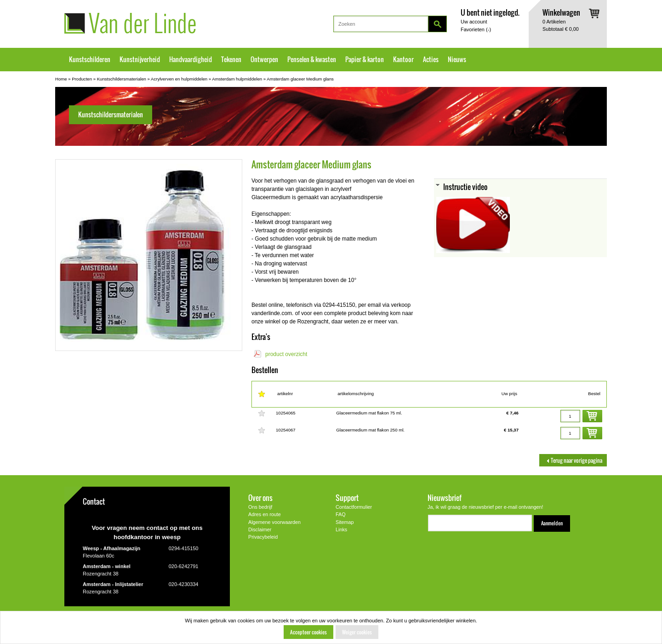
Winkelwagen (561, 12)
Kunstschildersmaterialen (122, 79)
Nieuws (457, 59)
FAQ (341, 514)
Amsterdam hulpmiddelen (237, 79)
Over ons (260, 497)
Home (61, 79)
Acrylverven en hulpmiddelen (179, 79)
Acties (431, 59)
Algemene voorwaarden (274, 522)
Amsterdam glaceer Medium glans (300, 79)
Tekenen (231, 59)
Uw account (474, 22)
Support (347, 497)
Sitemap (345, 522)
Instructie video (465, 187)
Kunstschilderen (90, 59)
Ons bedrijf (260, 507)
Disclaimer (260, 529)
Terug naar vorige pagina (573, 460)
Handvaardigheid (191, 59)
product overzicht (286, 354)
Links (341, 529)
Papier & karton (365, 59)
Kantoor (403, 59)
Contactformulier (354, 507)
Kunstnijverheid (140, 59)
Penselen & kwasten (312, 59)
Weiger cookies (357, 632)
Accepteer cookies (308, 632)
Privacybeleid (263, 537)
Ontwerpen (264, 59)
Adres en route (265, 514)
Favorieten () (476, 29)
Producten (82, 79)
